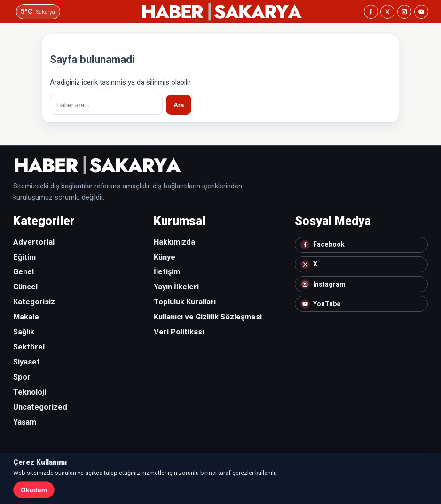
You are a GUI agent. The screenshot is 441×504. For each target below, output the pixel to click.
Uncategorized (40, 407)
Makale (26, 317)
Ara (179, 105)
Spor (22, 377)
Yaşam (25, 422)
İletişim (167, 272)
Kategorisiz (34, 302)
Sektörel (29, 347)
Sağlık (24, 332)
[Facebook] (371, 12)
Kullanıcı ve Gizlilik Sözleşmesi (208, 317)
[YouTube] (421, 12)
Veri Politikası (179, 332)
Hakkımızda (174, 242)
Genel (24, 272)
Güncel (25, 287)
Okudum (34, 490)
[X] (387, 12)
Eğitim (24, 257)
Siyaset (27, 362)
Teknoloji (30, 392)
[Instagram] (404, 12)
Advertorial (34, 242)
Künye (165, 257)
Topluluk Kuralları (185, 302)
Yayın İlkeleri (176, 287)
